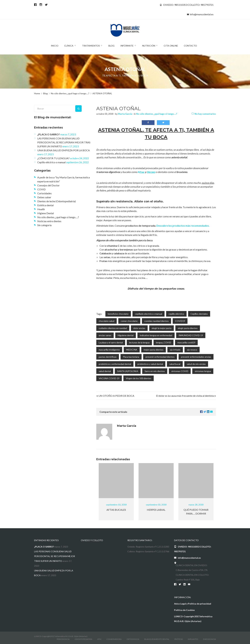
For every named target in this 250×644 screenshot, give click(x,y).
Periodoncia (63, 639)
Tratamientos (91, 46)
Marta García (125, 114)
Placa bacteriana (131, 357)
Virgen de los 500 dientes (139, 378)
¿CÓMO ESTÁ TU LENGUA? (53, 158)
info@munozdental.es (202, 14)
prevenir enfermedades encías (196, 357)
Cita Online (171, 46)
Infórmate (127, 46)
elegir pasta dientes (188, 328)
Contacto (190, 46)
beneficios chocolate (118, 314)
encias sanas (105, 335)
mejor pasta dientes (154, 350)
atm (99, 639)
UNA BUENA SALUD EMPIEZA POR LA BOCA (64, 150)
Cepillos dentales (199, 314)
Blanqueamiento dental (157, 639)
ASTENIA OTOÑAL (118, 109)
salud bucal (175, 364)
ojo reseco (192, 350)
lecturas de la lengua (139, 342)
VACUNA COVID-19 (109, 378)
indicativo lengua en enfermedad (156, 335)
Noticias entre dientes (49, 221)
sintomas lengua (203, 371)
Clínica (69, 46)
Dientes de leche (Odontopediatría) (57, 201)
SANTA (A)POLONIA (128, 371)
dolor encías (139, 328)
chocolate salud (107, 321)
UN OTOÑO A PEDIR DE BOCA (115, 396)
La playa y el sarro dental (111, 342)
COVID (41, 189)
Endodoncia (210, 639)
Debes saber (44, 197)
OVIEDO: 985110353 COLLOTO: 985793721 (188, 5)
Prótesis (179, 639)
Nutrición (149, 46)
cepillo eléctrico (176, 314)
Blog (111, 46)
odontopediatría (83, 639)
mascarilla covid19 (186, 342)
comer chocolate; (129, 321)
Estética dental (45, 205)
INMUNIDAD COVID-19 (191, 335)
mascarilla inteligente (109, 350)
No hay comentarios (204, 114)
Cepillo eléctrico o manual (51, 162)
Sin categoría (44, 225)
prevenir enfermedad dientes (160, 357)
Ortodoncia (133, 639)
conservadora (114, 639)
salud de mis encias (196, 364)
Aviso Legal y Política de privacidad (193, 604)
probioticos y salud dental (150, 364)
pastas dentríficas (108, 357)
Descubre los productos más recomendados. (183, 226)
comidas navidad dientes (156, 321)
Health (41, 209)
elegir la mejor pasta (162, 328)
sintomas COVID (180, 371)
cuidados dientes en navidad (113, 328)
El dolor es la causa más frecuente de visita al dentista (186, 396)
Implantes (193, 639)
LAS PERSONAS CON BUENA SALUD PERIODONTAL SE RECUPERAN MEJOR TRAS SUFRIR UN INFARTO (64, 142)
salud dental (105, 371)
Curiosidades (44, 193)
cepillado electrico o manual (149, 314)
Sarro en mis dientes (155, 371)
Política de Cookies (184, 610)
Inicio (55, 46)
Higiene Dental (46, 213)
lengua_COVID (164, 342)
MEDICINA (132, 350)
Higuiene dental (126, 335)
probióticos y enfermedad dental (115, 364)
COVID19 (180, 321)
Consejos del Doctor (48, 185)
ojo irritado (175, 350)
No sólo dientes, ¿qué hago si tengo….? (157, 114)
